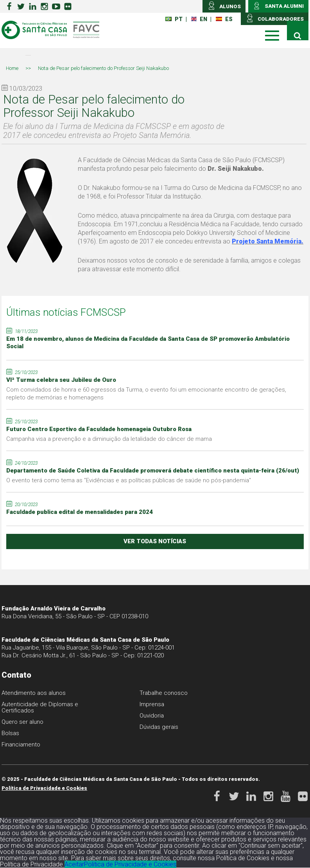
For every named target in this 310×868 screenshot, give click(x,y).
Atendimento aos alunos (34, 693)
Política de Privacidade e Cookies (44, 788)
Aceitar (74, 864)
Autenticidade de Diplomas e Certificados (40, 707)
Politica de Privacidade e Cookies (130, 864)
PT (174, 19)
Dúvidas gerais (159, 727)
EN (199, 19)
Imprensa (152, 704)
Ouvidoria (152, 716)
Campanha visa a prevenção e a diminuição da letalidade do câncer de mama (109, 439)
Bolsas (10, 733)
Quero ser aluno (22, 722)
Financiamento (21, 745)
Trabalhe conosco (164, 693)
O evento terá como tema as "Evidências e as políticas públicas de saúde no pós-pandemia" (129, 480)
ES (224, 19)
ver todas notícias (155, 541)
